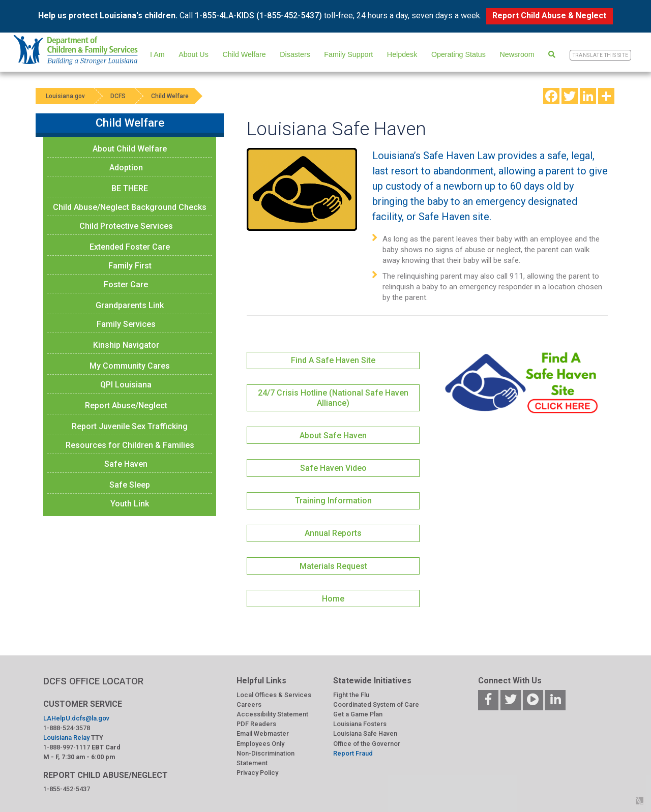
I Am (157, 54)
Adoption (126, 168)
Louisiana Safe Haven (365, 733)
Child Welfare (244, 54)
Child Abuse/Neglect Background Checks (130, 207)
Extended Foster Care (130, 247)
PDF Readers (256, 724)
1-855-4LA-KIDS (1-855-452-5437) (258, 16)
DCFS (118, 96)
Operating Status (458, 54)
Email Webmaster (263, 733)
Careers (249, 704)
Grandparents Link (130, 305)
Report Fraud (353, 753)
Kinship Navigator (126, 345)
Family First (130, 266)
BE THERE (130, 188)
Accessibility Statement (272, 714)
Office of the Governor (367, 744)
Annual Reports (333, 533)
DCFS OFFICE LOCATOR (93, 681)
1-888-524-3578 (67, 728)
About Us (194, 54)
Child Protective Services (126, 226)
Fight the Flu (351, 695)
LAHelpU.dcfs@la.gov (76, 718)
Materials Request (333, 566)
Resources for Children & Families (130, 445)
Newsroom (517, 54)
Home (333, 599)
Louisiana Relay (66, 738)
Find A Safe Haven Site (333, 360)
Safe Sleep (130, 485)
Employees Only (260, 744)
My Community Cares (130, 366)
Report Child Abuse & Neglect (549, 16)
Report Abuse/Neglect (126, 405)
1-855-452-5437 (67, 789)
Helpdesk (402, 54)
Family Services (126, 324)
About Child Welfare (130, 149)
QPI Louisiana (126, 385)
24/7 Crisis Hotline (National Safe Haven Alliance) (333, 398)
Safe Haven (126, 464)
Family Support (348, 54)
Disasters (295, 54)
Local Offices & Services (274, 695)
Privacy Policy (257, 773)
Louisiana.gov (65, 96)
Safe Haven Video (333, 468)
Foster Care (126, 284)
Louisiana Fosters (360, 724)
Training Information (333, 501)
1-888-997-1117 (67, 747)
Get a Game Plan (358, 714)
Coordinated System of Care (376, 704)
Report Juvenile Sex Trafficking (130, 426)
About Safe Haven (333, 435)
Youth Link (130, 504)
